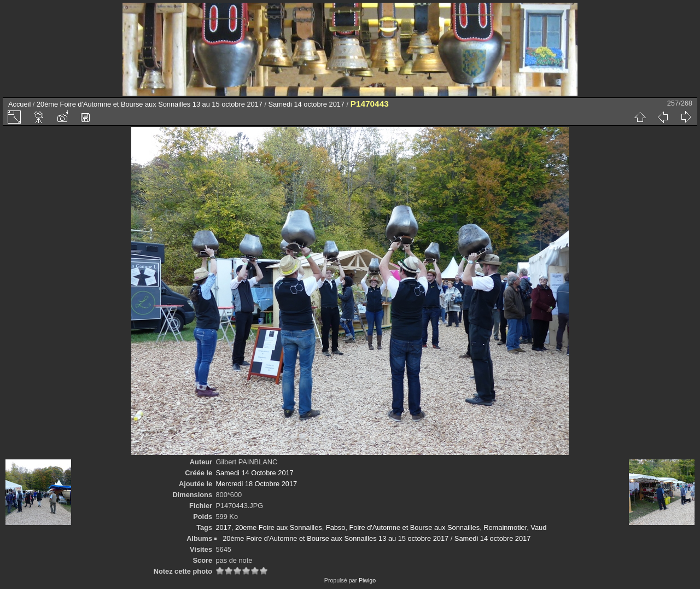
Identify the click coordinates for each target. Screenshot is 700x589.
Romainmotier (505, 527)
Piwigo (367, 580)
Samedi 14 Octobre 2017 (254, 473)
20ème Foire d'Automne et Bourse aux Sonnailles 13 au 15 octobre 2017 (150, 104)
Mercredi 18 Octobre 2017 (256, 484)
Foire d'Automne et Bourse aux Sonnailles (415, 527)
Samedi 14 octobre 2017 (307, 104)
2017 (223, 527)
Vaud (538, 527)
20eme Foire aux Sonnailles (279, 527)
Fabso (336, 527)
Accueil (19, 104)
